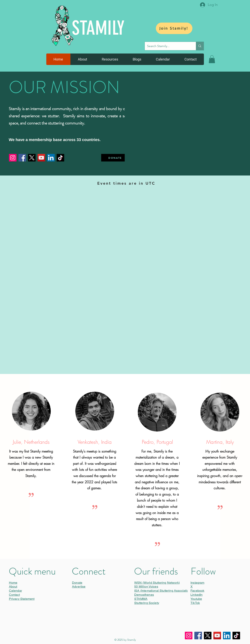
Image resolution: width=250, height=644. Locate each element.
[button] (212, 59)
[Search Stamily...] (168, 46)
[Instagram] (13, 158)
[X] (32, 158)
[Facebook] (22, 158)
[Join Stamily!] (174, 28)
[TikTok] (60, 158)
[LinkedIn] (51, 158)
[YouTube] (41, 158)
